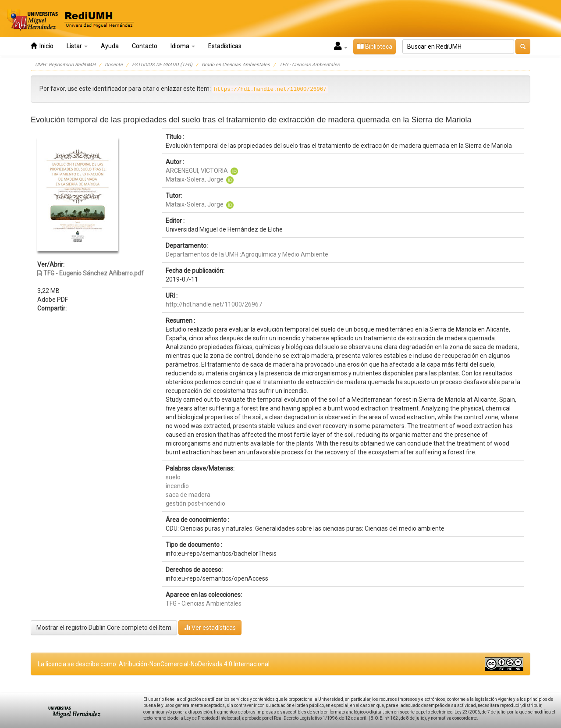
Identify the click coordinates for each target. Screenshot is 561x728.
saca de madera (188, 495)
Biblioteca (375, 46)
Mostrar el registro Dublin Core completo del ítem (104, 628)
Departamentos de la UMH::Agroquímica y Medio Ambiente (247, 254)
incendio (177, 486)
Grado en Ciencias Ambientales (236, 65)
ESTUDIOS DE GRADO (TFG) (162, 65)
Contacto (145, 46)
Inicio (42, 46)
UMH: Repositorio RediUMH (65, 65)
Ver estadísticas (210, 627)
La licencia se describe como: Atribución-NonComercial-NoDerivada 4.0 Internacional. (154, 664)
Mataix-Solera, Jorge (195, 179)
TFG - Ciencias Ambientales (309, 65)
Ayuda (110, 46)
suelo (173, 477)
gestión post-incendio (195, 503)
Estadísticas (225, 46)
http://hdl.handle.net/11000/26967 (214, 304)
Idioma (183, 46)
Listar (77, 46)
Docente (114, 65)
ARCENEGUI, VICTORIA (197, 171)
